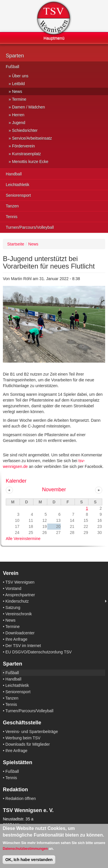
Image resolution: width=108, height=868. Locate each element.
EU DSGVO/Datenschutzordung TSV (39, 652)
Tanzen (12, 206)
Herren (18, 115)
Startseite (16, 244)
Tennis (12, 217)
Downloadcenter (20, 633)
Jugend (19, 123)
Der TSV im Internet (23, 646)
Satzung (13, 608)
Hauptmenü (54, 38)
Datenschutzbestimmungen (25, 849)
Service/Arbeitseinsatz (32, 138)
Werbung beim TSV (23, 738)
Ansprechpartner (20, 595)
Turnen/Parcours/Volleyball (30, 227)
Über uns (20, 76)
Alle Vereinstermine (23, 539)
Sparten (15, 56)
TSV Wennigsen (20, 582)
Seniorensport (18, 195)
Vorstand (13, 588)
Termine (19, 99)
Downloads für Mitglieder (28, 744)
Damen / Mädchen (29, 107)
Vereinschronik (19, 614)
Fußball (13, 67)
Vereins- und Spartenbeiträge (32, 732)
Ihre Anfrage (16, 639)
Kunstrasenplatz (26, 154)
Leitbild (18, 84)
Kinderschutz (17, 601)
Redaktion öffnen (21, 798)
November (54, 490)
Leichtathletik (18, 185)
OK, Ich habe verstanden (29, 860)
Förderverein (23, 146)
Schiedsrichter (25, 130)
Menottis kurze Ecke (30, 162)
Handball (14, 174)
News (17, 91)
